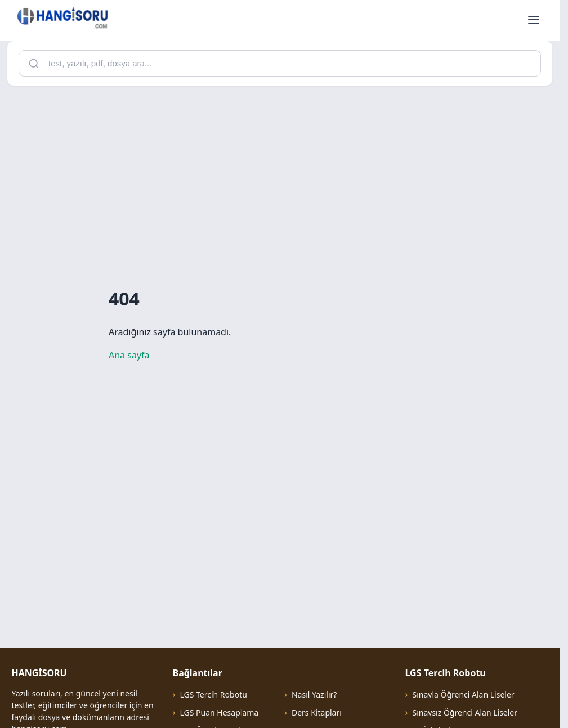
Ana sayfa (129, 355)
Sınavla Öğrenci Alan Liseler (463, 695)
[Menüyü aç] (534, 20)
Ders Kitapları (317, 713)
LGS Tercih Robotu (213, 695)
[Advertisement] (284, 174)
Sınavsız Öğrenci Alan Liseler (465, 713)
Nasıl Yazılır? (314, 695)
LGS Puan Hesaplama (219, 713)
